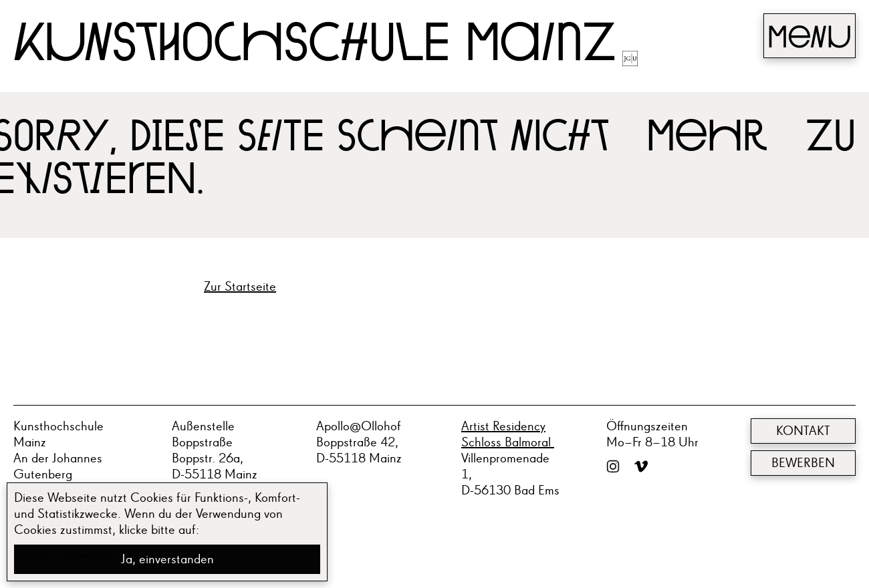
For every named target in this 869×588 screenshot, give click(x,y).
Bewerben (803, 463)
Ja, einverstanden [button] (167, 559)
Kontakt (803, 431)
